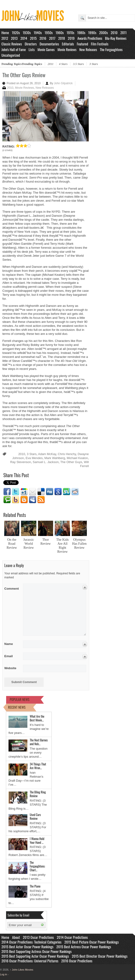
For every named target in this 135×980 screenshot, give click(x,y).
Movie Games (46, 49)
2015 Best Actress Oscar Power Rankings (84, 947)
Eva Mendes (34, 458)
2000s (103, 32)
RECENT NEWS (17, 707)
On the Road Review (12, 544)
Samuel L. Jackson (46, 462)
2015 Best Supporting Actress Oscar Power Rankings (36, 951)
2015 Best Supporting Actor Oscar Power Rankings (35, 956)
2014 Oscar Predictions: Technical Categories (31, 942)
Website (10, 668)
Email (33, 492)
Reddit (75, 492)
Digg (50, 492)
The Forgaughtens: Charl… (37, 866)
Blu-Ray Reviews (116, 38)
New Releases (88, 49)
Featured (82, 44)
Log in (4, 974)
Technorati (7, 500)
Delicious (41, 492)
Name (12, 644)
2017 (52, 38)
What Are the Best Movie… (37, 718)
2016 (43, 38)
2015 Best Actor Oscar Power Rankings (27, 947)
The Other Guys (71, 462)
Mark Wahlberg (55, 458)
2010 (114, 32)
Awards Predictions (90, 38)
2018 (62, 38)
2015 (33, 38)
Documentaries (49, 44)
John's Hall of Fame (14, 49)
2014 (24, 38)
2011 (124, 32)
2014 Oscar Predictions (72, 937)
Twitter (16, 492)
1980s (81, 32)
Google (58, 492)
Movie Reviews (67, 49)
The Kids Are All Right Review (62, 546)
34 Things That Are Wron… (38, 766)
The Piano (35, 886)
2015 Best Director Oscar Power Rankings (100, 956)
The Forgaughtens (111, 49)
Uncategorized (11, 55)
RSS (41, 500)
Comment (12, 588)
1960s (60, 32)
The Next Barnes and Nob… (39, 742)
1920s (16, 32)
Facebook (7, 492)
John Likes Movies (22, 970)
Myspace (33, 500)
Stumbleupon (67, 492)
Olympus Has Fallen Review (79, 544)
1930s (27, 32)
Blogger (24, 500)
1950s (49, 32)
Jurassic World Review (29, 544)
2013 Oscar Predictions (38, 937)
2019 (71, 38)
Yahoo (16, 500)
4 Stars (63, 64)
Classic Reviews (12, 44)
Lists (32, 49)
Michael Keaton (77, 458)
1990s (92, 32)
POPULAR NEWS (20, 699)
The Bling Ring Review (38, 794)
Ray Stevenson (21, 462)
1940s (38, 32)
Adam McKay (47, 454)
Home (5, 32)
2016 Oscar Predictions (77, 961)
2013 (14, 38)
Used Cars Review (35, 816)
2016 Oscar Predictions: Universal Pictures (30, 961)
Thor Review (46, 542)
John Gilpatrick (63, 83)
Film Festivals (100, 44)
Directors (31, 44)
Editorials (68, 44)
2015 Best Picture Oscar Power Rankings (92, 942)
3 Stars (93, 64)
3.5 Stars (78, 64)
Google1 (24, 492)
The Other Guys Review (24, 75)
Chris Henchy (67, 454)
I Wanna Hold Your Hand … (37, 840)
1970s (70, 32)
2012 (5, 38)
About (16, 937)
